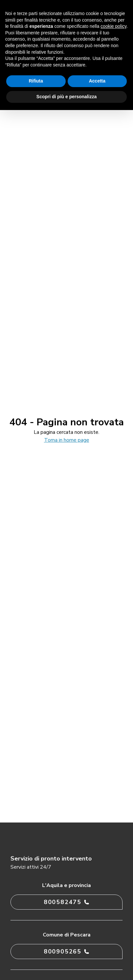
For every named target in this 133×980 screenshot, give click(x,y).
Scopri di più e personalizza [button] (66, 97)
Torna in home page (67, 440)
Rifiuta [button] (36, 81)
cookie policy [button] (114, 26)
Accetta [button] (97, 81)
